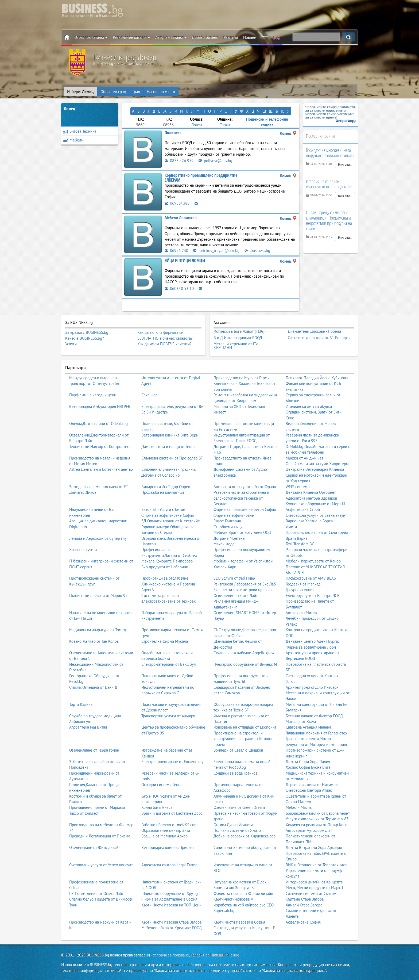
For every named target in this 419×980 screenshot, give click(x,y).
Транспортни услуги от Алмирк (168, 716)
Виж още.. (345, 164)
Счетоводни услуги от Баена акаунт (316, 515)
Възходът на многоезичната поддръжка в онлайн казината (330, 153)
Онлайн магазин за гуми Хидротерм (317, 464)
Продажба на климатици (163, 492)
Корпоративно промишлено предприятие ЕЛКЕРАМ (201, 178)
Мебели (73, 140)
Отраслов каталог (91, 37)
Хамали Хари (225, 567)
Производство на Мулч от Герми (242, 378)
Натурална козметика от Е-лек (240, 882)
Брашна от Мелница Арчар (164, 836)
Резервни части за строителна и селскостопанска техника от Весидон (241, 498)
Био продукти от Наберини (165, 567)
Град (136, 92)
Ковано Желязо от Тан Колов (94, 641)
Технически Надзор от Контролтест (100, 447)
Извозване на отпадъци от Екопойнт (245, 727)
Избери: (80, 92)
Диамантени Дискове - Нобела (314, 331)
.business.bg (257, 250)
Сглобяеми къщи (228, 527)
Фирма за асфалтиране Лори (311, 647)
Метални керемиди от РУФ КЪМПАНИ (237, 346)
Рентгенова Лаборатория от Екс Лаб (245, 584)
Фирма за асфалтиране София (168, 515)
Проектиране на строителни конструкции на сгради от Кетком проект (243, 739)
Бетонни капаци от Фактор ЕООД (314, 716)
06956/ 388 (177, 203)
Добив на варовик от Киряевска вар (245, 836)
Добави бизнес (205, 37)
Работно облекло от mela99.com (169, 825)
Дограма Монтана (229, 538)
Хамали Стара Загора (304, 905)
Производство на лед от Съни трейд (317, 532)
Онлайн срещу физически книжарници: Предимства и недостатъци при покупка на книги (329, 220)
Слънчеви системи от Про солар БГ (172, 458)
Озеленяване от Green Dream (239, 807)
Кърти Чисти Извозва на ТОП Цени (171, 905)
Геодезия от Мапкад (303, 584)
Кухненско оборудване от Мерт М (315, 504)
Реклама (231, 37)
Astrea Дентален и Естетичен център (101, 469)
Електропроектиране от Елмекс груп (173, 762)
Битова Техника (79, 131)
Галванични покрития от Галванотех (317, 733)
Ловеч (197, 125)
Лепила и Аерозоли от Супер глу (98, 538)
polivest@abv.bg (215, 161)
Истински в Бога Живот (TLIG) (239, 331)
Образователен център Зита (166, 830)
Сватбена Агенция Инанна (308, 727)
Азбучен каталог (171, 37)
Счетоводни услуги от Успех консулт (101, 865)
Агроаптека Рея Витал (88, 727)
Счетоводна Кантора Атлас (309, 790)
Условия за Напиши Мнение (215, 955)
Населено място (161, 92)
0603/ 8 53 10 (179, 288)
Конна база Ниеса (157, 807)
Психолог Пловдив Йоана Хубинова (317, 378)
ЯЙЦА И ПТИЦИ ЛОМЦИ (185, 261)
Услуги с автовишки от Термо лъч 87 (317, 819)
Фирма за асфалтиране (234, 515)
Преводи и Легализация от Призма (100, 836)
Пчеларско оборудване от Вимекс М (245, 664)
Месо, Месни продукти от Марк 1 (315, 888)
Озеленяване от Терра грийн (94, 750)
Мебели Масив (299, 807)
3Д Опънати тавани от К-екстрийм (171, 521)
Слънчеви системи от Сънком (311, 893)
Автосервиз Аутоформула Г (309, 830)
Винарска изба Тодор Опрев (166, 487)
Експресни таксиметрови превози (243, 590)
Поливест (173, 133)
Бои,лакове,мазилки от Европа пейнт (318, 813)
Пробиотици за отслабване (165, 578)
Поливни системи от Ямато (237, 830)
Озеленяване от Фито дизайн (95, 847)
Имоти (291, 527)
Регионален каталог (131, 37)
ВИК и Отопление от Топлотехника (316, 865)
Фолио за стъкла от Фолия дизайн (243, 893)
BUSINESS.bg (98, 955)
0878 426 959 (179, 161)
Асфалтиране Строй (303, 509)
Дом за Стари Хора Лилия (308, 762)
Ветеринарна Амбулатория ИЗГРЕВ (100, 406)
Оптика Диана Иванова (233, 825)
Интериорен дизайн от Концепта (314, 882)
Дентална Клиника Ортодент (311, 492)
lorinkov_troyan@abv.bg (216, 250)
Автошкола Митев (301, 613)
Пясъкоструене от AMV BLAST (312, 578)
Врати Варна (296, 538)
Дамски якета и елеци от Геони (168, 447)
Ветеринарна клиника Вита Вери (170, 435)
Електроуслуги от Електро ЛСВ (313, 596)
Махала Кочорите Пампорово (167, 561)
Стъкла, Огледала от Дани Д (93, 687)
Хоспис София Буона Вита (308, 767)
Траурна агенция (300, 590)
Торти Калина (81, 704)
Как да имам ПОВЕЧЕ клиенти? (164, 344)
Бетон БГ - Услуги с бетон (163, 509)
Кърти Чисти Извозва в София (239, 922)
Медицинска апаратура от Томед (98, 630)
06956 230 (176, 250)
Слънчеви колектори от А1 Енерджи (319, 338)
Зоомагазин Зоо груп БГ (234, 888)
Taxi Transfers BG (300, 544)
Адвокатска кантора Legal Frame (169, 865)
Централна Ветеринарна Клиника (315, 469)
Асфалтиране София (303, 922)
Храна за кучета (83, 550)
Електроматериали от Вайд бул (169, 664)
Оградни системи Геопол (163, 785)
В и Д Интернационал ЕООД (238, 338)
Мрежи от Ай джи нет (304, 458)
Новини (250, 37)
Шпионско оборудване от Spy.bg (170, 893)
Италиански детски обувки (309, 406)
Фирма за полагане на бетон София (245, 509)
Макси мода (224, 544)
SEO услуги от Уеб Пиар (234, 578)
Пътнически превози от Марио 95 (98, 596)
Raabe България (227, 521)
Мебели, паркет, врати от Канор (313, 561)
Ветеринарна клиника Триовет (168, 847)
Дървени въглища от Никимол (312, 785)
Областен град (113, 92)
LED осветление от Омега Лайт (96, 893)
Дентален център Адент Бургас (313, 641)
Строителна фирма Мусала (165, 641)
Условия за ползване (171, 955)
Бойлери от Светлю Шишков (238, 750)
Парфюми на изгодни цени (93, 395)
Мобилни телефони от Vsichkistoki (243, 561)
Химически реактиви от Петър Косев (317, 825)
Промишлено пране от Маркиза (97, 807)
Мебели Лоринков (181, 218)
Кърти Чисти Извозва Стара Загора (171, 922)
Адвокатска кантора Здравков (311, 498)
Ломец (70, 109)
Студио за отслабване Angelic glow (244, 653)
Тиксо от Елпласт (84, 813)
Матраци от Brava (301, 721)
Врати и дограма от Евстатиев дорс (172, 813)
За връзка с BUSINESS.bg (87, 332)
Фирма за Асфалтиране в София (169, 899)
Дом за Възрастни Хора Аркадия (314, 847)
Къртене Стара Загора (305, 899)
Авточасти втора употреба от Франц (245, 487)
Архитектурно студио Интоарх (312, 687)
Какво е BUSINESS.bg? (85, 338)
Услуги (71, 344)
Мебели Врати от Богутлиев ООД (242, 532)
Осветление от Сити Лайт (236, 596)
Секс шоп (150, 395)
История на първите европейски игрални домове (329, 184)
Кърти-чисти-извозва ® (234, 899)
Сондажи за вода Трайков (235, 773)
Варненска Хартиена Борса (309, 521)
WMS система (298, 487)
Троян (225, 125)
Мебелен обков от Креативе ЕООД (172, 928)
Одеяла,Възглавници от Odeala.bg (98, 424)
